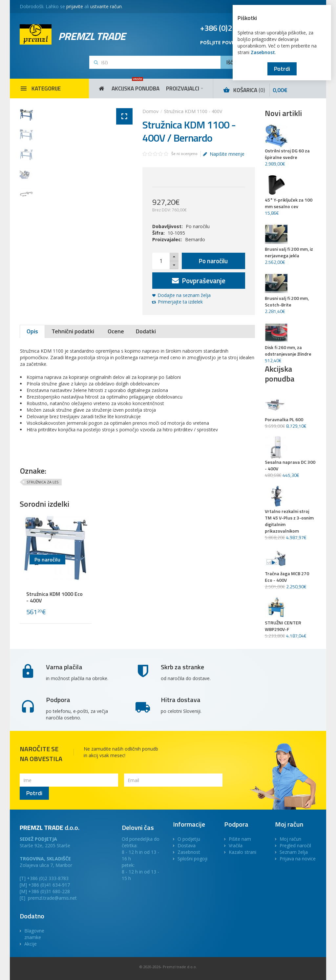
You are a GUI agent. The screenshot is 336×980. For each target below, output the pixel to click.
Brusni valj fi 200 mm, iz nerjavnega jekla (289, 252)
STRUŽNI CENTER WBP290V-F (283, 626)
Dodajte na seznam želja (184, 295)
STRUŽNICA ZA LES (42, 482)
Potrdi (282, 69)
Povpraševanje (199, 281)
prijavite (75, 6)
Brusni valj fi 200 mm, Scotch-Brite (287, 302)
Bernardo (195, 239)
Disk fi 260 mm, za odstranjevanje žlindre (288, 351)
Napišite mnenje (224, 154)
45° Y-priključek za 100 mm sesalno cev (289, 203)
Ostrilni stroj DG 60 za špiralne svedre (287, 154)
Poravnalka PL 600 (284, 420)
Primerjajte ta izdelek (180, 302)
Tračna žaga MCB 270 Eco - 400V (287, 577)
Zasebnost (263, 52)
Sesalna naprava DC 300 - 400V (290, 465)
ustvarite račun (106, 6)
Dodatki (146, 331)
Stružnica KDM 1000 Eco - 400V (54, 597)
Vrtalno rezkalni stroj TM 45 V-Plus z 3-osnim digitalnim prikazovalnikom (289, 521)
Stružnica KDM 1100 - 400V (193, 111)
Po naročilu (213, 261)
